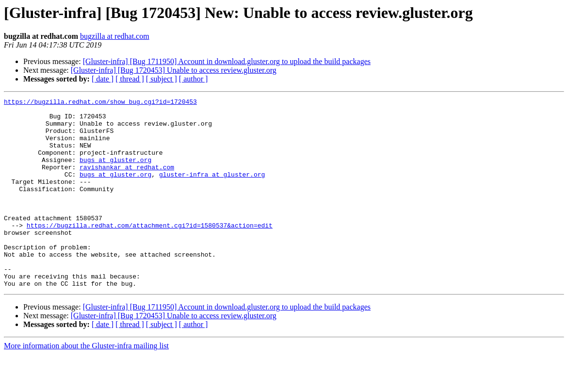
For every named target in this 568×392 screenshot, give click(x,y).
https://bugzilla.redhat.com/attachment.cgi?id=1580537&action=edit (150, 251)
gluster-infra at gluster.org (212, 190)
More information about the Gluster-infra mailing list (86, 384)
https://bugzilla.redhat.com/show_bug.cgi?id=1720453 (100, 103)
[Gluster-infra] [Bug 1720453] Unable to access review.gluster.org (174, 70)
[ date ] (103, 79)
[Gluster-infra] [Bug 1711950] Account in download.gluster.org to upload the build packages (227, 61)
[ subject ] (162, 79)
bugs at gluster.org (115, 173)
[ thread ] (130, 79)
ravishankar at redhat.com (127, 181)
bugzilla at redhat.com (115, 36)
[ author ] (194, 79)
